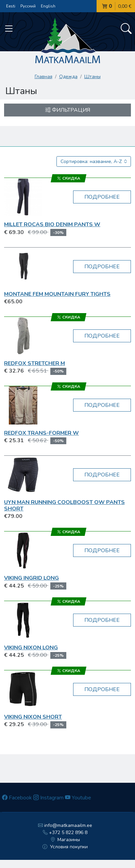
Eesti (11, 6)
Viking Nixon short (33, 717)
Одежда (68, 77)
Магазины (65, 840)
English (48, 6)
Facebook (17, 798)
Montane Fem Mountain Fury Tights (57, 294)
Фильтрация (68, 110)
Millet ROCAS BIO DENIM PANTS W (52, 224)
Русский (28, 6)
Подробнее (102, 197)
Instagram (48, 798)
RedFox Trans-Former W (41, 433)
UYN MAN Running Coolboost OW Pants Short (64, 505)
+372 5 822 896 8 (65, 833)
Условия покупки (65, 847)
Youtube (78, 798)
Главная (44, 77)
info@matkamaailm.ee (65, 825)
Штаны (92, 77)
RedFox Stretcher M (35, 363)
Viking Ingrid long (31, 578)
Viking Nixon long (31, 648)
